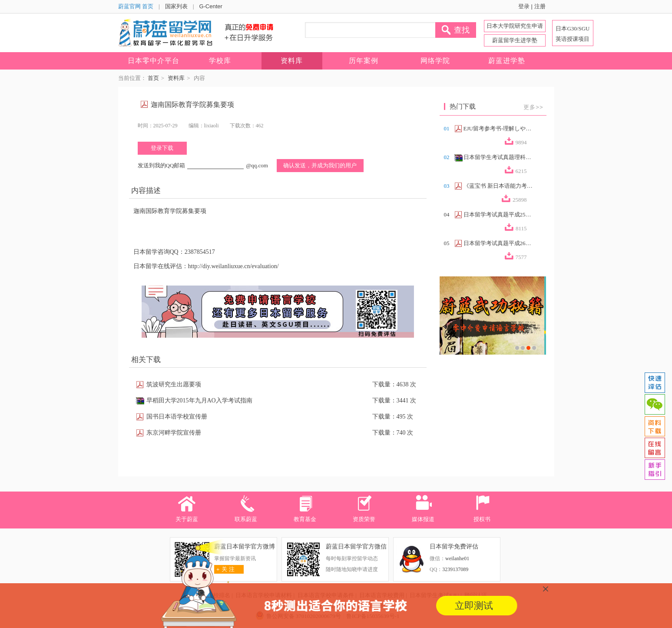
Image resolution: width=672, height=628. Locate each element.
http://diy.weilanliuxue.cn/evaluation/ (233, 266)
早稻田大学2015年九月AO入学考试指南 (199, 400)
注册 (540, 6)
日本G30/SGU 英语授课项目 (573, 34)
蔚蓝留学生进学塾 (515, 40)
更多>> (533, 107)
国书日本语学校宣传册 (177, 417)
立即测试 (474, 606)
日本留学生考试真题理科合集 (498, 157)
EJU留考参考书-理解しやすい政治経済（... (498, 128)
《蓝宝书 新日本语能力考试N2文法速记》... (498, 186)
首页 (153, 78)
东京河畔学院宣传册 (174, 433)
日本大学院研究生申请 (515, 26)
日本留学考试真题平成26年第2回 (498, 243)
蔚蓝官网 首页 (136, 6)
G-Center (210, 6)
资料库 (176, 78)
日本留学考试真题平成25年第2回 (498, 214)
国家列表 (176, 6)
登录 (524, 6)
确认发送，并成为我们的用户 (320, 165)
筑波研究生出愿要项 (174, 384)
